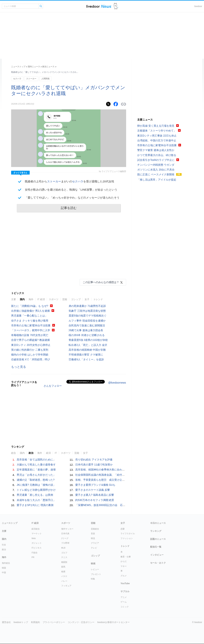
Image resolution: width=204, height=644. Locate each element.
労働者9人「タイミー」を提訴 (86, 359)
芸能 (65, 299)
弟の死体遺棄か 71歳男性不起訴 (87, 306)
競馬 (63, 567)
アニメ (124, 597)
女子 (87, 299)
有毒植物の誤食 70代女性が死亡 (30, 335)
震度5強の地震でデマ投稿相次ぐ (88, 316)
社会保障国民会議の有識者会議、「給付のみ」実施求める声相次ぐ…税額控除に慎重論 (126, 475)
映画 (93, 564)
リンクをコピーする (124, 104)
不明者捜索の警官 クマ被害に (86, 355)
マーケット (37, 533)
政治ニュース (48, 66)
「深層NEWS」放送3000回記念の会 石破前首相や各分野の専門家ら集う (118, 505)
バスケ (64, 576)
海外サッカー (67, 529)
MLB (63, 548)
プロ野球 (65, 543)
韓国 (4, 568)
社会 (4, 545)
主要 (14, 299)
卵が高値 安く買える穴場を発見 (156, 126)
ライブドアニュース (99, 6)
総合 (14, 453)
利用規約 (35, 622)
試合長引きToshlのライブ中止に (156, 160)
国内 (22, 299)
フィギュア (66, 586)
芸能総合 (95, 529)
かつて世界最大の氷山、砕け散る (157, 155)
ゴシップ (76, 299)
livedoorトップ (21, 622)
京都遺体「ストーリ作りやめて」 (157, 131)
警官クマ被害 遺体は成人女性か (156, 150)
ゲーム (124, 602)
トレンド (98, 299)
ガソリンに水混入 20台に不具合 (156, 170)
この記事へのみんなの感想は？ (101, 282)
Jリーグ (65, 538)
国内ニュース (34, 66)
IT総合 (34, 553)
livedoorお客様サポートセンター (113, 622)
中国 (4, 572)
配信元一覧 (156, 547)
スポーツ (54, 299)
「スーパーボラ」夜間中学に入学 (31, 330)
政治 (31, 453)
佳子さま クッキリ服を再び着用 (30, 321)
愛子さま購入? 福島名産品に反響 (95, 495)
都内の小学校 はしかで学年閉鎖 (30, 355)
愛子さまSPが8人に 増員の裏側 (35, 505)
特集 (93, 579)
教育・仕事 (126, 557)
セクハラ (17, 79)
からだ (124, 561)
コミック (125, 607)
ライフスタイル (128, 533)
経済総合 (36, 529)
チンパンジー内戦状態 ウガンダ (156, 165)
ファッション (127, 538)
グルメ (124, 576)
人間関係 (45, 79)
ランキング (156, 531)
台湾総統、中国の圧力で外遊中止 (157, 140)
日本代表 (65, 533)
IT (56, 453)
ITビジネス (37, 548)
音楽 (93, 533)
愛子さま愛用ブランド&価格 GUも (95, 485)
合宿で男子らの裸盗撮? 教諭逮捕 (30, 340)
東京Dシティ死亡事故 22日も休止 (157, 136)
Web (34, 538)
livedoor (198, 6)
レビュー (95, 569)
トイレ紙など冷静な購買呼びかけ (36, 490)
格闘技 (64, 562)
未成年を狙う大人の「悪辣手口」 (36, 500)
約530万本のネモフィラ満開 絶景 (95, 500)
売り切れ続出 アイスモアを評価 (94, 460)
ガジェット (37, 543)
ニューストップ (18, 66)
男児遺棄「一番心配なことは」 (29, 316)
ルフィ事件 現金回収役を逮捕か (87, 321)
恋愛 (123, 529)
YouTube (125, 583)
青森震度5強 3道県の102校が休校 (88, 340)
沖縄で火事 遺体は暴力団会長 (86, 330)
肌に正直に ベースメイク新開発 (156, 174)
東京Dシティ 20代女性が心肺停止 (31, 345)
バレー (64, 581)
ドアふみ (116, 6)
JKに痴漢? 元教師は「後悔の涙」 (36, 485)
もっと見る (19, 367)
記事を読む (69, 208)
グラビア (95, 543)
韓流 (93, 538)
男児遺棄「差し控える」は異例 (35, 495)
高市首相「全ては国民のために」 (36, 460)
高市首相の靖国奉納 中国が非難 (87, 350)
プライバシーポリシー (54, 622)
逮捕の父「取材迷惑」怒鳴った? (36, 480)
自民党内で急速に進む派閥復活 (87, 325)
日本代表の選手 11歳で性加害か (94, 465)
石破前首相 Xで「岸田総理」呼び (31, 359)
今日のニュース (158, 523)
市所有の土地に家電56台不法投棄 (31, 325)
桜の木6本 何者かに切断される (87, 335)
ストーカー (31, 79)
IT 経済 (41, 299)
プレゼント (96, 574)
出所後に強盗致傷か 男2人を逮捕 (30, 311)
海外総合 (6, 563)
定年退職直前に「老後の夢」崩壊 (36, 470)
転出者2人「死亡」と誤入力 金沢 (88, 345)
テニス (64, 557)
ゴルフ (64, 553)
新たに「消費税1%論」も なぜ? (30, 306)
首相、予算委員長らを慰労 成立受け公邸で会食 (104, 480)
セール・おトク (158, 563)
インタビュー (157, 555)
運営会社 (6, 622)
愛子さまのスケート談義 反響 (93, 490)
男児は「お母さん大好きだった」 (36, 475)
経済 (48, 453)
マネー (124, 566)
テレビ (94, 548)
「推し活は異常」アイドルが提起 (157, 180)
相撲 (63, 572)
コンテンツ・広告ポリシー (81, 622)
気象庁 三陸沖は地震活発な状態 (87, 311)
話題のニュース (158, 539)
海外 (31, 299)
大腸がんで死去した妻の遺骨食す (36, 465)
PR (33, 557)
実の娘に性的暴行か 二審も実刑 (30, 350)
